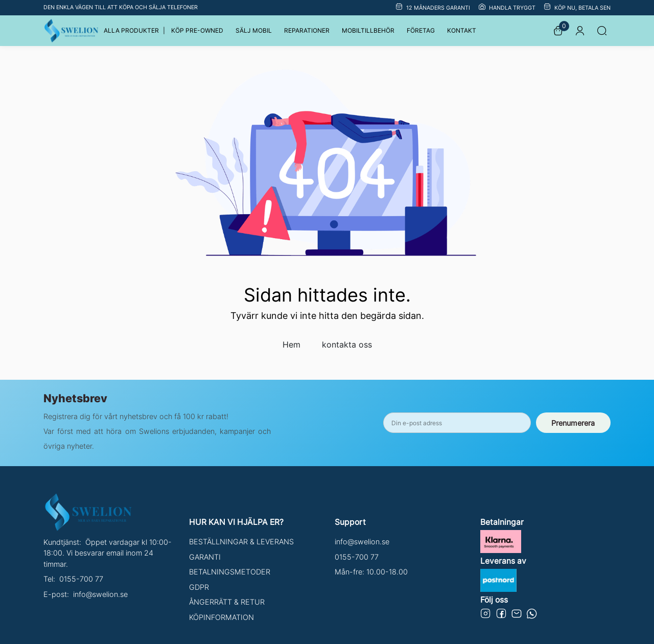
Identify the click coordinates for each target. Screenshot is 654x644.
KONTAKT (462, 30)
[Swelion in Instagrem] (486, 616)
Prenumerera (573, 423)
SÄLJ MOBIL (254, 30)
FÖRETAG (421, 30)
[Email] (517, 616)
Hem (291, 344)
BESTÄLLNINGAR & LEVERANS (241, 542)
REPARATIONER (307, 30)
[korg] (558, 31)
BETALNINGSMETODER (230, 572)
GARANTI (205, 557)
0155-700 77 (81, 579)
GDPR (199, 587)
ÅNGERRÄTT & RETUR (227, 602)
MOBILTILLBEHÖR (368, 30)
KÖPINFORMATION (221, 617)
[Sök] (602, 31)
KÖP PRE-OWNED (197, 30)
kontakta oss (347, 344)
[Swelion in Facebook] (501, 616)
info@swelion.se (100, 594)
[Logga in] (580, 31)
